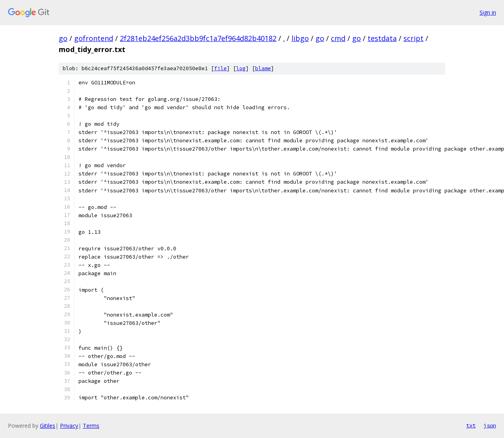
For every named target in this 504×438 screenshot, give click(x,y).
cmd (338, 38)
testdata (382, 38)
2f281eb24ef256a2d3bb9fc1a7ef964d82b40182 (198, 38)
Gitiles (48, 426)
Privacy (69, 426)
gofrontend (94, 38)
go (63, 38)
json (490, 425)
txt (471, 425)
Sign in (488, 12)
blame (263, 68)
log (241, 68)
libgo (300, 38)
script (413, 38)
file (220, 68)
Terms (91, 426)
